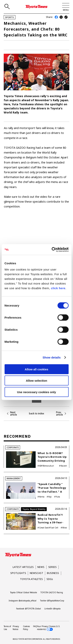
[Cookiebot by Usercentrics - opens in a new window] (52, 250)
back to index (37, 414)
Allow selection (36, 381)
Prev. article (59, 414)
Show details (52, 357)
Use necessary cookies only (36, 392)
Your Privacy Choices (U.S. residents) (49, 628)
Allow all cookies (36, 369)
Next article (14, 414)
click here (58, 288)
